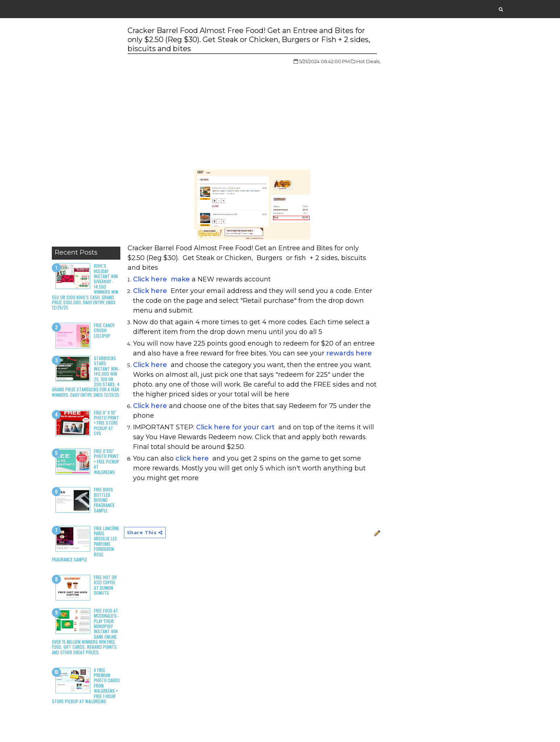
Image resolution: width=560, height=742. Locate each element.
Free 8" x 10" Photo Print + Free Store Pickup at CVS (106, 423)
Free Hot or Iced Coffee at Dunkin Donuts (105, 585)
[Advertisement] (86, 134)
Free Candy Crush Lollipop (104, 330)
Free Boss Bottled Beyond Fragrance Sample (104, 500)
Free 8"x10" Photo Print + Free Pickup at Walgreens (107, 461)
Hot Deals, (368, 61)
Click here (150, 291)
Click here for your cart (235, 427)
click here (193, 458)
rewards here (349, 353)
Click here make (161, 279)
